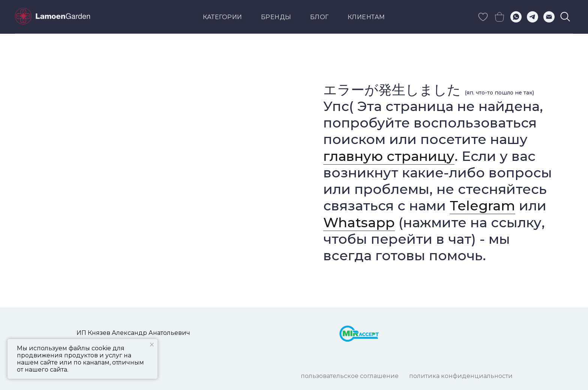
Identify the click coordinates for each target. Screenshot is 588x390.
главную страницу (389, 156)
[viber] (565, 17)
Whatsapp (359, 222)
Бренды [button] (276, 17)
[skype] (483, 17)
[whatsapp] (516, 17)
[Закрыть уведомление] (152, 345)
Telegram (482, 205)
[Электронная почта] (549, 17)
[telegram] (532, 17)
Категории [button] (223, 17)
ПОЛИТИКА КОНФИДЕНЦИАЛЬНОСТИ (461, 376)
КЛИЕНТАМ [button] (366, 17)
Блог (319, 17)
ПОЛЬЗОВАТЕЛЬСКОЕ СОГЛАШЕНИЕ (350, 376)
